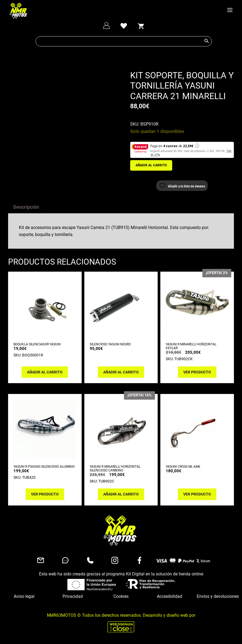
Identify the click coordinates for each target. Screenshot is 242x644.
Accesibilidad (170, 600)
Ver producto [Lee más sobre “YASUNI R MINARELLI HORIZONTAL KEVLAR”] (197, 375)
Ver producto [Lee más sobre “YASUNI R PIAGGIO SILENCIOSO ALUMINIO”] (45, 497)
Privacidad (73, 600)
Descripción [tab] (26, 210)
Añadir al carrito (151, 165)
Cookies (121, 600)
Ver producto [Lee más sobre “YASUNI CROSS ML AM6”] (197, 497)
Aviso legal (24, 600)
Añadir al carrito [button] (45, 375)
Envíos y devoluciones (218, 600)
